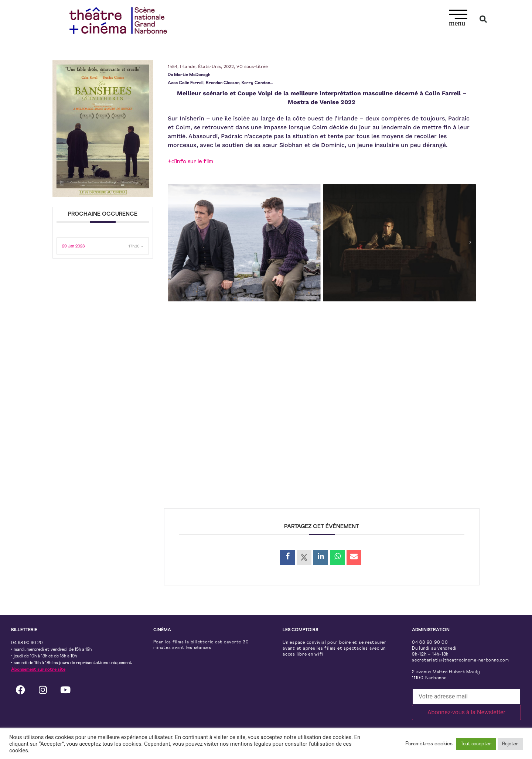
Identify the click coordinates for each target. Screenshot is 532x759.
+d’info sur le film (190, 161)
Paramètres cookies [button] (429, 744)
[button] (458, 19)
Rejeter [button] (510, 744)
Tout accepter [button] (476, 744)
